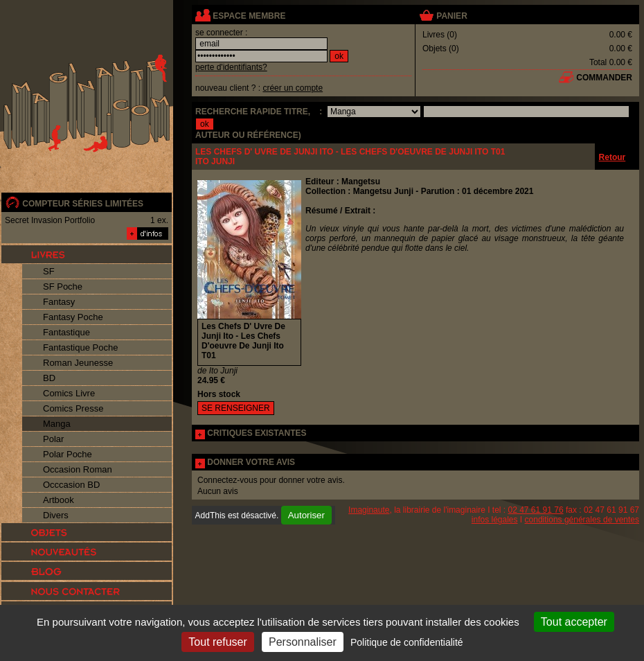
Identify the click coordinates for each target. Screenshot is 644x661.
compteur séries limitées (83, 204)
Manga (57, 424)
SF (49, 271)
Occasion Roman (78, 469)
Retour (612, 157)
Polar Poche (68, 454)
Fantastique (66, 332)
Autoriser (306, 515)
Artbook (59, 500)
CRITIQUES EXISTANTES (257, 433)
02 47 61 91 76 (536, 510)
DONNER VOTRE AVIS (251, 462)
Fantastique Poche (80, 347)
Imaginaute (369, 510)
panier (451, 16)
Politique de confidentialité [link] (407, 642)
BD (49, 378)
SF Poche (63, 287)
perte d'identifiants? (231, 67)
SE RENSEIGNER (236, 408)
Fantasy (59, 302)
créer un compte (293, 88)
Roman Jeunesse (78, 363)
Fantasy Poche (73, 317)
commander (604, 78)
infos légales (495, 520)
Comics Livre (69, 393)
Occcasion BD (71, 485)
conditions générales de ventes (582, 520)
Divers (56, 515)
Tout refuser (217, 642)
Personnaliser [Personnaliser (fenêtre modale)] (303, 642)
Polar (53, 439)
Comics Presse (73, 408)
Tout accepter (574, 622)
